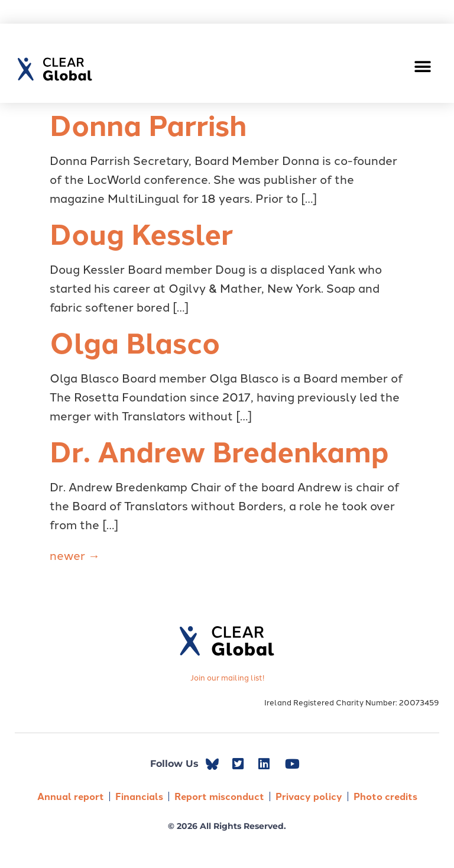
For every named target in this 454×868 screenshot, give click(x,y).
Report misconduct (219, 796)
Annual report (71, 796)
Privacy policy (309, 796)
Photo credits (385, 796)
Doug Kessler (141, 233)
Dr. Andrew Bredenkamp (219, 451)
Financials (139, 796)
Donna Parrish (148, 124)
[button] (423, 67)
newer (75, 555)
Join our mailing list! (227, 677)
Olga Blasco (135, 342)
